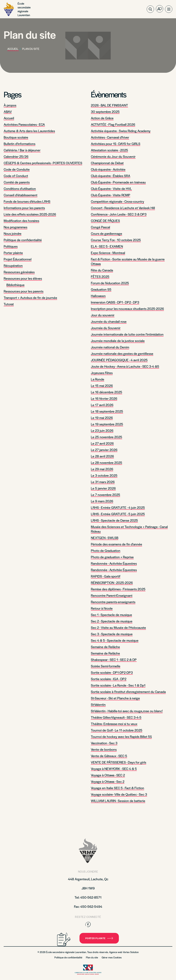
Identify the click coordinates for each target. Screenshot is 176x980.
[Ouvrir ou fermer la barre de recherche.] (150, 9)
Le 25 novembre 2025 (106, 437)
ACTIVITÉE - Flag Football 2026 (113, 124)
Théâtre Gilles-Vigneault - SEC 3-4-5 (116, 717)
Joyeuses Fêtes (102, 373)
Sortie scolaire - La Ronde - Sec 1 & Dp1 (118, 685)
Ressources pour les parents (24, 291)
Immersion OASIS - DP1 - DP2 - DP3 (115, 302)
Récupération (13, 265)
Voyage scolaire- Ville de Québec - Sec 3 (119, 794)
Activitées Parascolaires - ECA (24, 124)
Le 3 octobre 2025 (104, 475)
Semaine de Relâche (105, 647)
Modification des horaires (21, 221)
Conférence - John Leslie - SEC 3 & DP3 (119, 214)
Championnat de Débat (107, 163)
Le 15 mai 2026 (102, 386)
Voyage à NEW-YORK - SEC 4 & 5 (114, 769)
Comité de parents (17, 182)
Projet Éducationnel (18, 259)
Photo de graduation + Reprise (112, 557)
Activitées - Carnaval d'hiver (110, 137)
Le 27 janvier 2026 (104, 450)
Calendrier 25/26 (16, 156)
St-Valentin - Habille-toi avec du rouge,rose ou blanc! (127, 711)
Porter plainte (13, 253)
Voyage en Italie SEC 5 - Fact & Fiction (117, 788)
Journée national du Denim (110, 347)
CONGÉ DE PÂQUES (105, 221)
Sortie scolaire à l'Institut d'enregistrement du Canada (128, 692)
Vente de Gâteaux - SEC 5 (109, 756)
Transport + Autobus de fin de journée (30, 298)
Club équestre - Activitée (108, 169)
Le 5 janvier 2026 (103, 488)
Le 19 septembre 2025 (107, 424)
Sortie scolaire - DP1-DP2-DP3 (112, 672)
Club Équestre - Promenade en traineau (118, 182)
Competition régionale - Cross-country (117, 201)
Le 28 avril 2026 (102, 456)
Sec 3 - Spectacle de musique (112, 634)
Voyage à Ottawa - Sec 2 (108, 781)
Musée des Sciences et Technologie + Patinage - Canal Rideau (129, 529)
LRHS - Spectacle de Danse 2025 (114, 520)
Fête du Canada (102, 270)
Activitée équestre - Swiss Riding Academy (121, 131)
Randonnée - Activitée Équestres (114, 563)
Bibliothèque (15, 285)
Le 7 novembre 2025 (105, 495)
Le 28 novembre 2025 (106, 463)
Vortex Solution (131, 952)
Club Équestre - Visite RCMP (111, 195)
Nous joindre (13, 233)
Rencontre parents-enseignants (113, 602)
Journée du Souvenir (106, 328)
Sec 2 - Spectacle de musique (112, 621)
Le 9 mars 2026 (102, 501)
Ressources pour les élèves (23, 278)
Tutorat (9, 304)
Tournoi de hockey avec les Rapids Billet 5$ (121, 737)
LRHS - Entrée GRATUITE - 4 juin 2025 (118, 507)
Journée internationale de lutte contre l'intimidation (127, 334)
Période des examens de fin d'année (116, 544)
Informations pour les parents (24, 208)
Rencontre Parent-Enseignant (112, 595)
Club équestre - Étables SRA (111, 176)
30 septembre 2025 (105, 112)
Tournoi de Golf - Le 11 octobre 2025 (117, 730)
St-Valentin (98, 704)
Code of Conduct (16, 176)
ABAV (8, 112)
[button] (169, 9)
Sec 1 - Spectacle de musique (111, 615)
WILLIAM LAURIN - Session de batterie (118, 801)
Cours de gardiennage (106, 233)
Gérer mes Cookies (112, 957)
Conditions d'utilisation (20, 189)
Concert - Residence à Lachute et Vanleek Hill (123, 208)
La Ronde (98, 379)
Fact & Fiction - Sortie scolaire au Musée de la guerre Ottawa (128, 261)
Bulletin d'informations (20, 144)
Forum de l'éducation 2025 (110, 283)
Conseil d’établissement (21, 195)
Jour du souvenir (103, 315)
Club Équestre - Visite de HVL (111, 189)
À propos (10, 105)
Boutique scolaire (16, 137)
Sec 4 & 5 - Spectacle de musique (115, 640)
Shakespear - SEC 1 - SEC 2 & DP (114, 660)
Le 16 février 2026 (104, 398)
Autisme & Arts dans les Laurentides (29, 131)
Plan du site (92, 957)
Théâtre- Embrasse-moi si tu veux (114, 724)
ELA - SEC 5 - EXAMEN (107, 246)
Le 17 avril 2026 (102, 405)
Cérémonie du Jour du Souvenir (113, 156)
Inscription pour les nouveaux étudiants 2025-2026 (127, 309)
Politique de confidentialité (23, 240)
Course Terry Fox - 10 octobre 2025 (116, 240)
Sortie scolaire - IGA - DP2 (109, 679)
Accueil (9, 118)
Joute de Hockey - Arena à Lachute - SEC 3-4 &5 (125, 366)
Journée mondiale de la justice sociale (118, 341)
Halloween (98, 296)
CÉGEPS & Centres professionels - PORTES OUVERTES (43, 163)
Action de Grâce (102, 118)
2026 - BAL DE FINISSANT (109, 105)
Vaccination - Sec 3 (104, 743)
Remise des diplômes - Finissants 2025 (118, 589)
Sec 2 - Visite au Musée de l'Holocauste (118, 627)
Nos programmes (15, 227)
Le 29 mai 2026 (102, 469)
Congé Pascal (100, 227)
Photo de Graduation (106, 550)
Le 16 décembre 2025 (106, 392)
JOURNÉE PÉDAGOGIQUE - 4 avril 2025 (119, 360)
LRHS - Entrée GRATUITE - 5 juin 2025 (118, 514)
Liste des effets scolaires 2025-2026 (30, 214)
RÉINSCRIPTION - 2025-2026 (112, 583)
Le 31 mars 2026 (103, 482)
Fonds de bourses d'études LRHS (27, 201)
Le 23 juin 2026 (102, 430)
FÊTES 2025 (100, 276)
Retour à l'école (102, 608)
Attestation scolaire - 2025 (109, 150)
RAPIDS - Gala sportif (106, 576)
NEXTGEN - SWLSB (105, 538)
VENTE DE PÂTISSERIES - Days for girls (118, 762)
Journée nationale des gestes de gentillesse (122, 353)
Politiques (11, 246)
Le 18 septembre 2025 (107, 411)
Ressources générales (19, 272)
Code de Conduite (17, 169)
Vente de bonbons (104, 749)
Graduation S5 (101, 289)
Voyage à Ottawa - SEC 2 (108, 775)
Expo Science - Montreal (108, 253)
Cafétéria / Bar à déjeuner (22, 150)
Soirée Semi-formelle (106, 666)
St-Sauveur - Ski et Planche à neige (115, 698)
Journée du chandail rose (109, 321)
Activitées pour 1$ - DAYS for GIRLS (116, 144)
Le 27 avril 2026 (102, 443)
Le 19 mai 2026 (102, 418)
